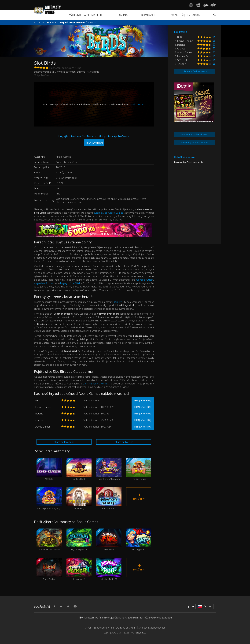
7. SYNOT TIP (181, 60)
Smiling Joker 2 (139, 540)
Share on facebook (64, 442)
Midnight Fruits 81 (109, 569)
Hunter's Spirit (109, 499)
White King (79, 499)
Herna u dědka (43, 407)
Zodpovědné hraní (104, 628)
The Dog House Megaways (49, 499)
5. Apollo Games (184, 52)
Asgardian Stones (44, 283)
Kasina (123, 15)
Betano (39, 413)
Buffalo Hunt (79, 469)
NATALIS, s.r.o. (138, 633)
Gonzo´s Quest (145, 280)
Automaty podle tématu (194, 134)
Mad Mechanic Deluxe (49, 540)
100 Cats (49, 469)
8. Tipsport (180, 64)
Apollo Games (45, 75)
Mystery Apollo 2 (79, 540)
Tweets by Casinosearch (188, 162)
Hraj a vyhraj (143, 400)
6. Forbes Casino (184, 56)
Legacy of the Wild (70, 283)
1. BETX (178, 37)
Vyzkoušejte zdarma (186, 15)
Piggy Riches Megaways (109, 469)
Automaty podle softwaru (194, 142)
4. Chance (180, 48)
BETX (38, 400)
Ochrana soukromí (126, 628)
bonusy (118, 302)
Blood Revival (49, 569)
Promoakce (147, 15)
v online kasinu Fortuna (96, 383)
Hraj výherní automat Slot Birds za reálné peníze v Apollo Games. (94, 140)
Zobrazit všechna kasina (194, 71)
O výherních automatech (84, 15)
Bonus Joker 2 (79, 569)
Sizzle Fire (109, 540)
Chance (39, 420)
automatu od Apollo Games (108, 213)
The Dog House (139, 469)
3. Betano (180, 45)
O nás (88, 628)
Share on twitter (124, 442)
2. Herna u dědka (184, 41)
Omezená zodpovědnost (152, 628)
